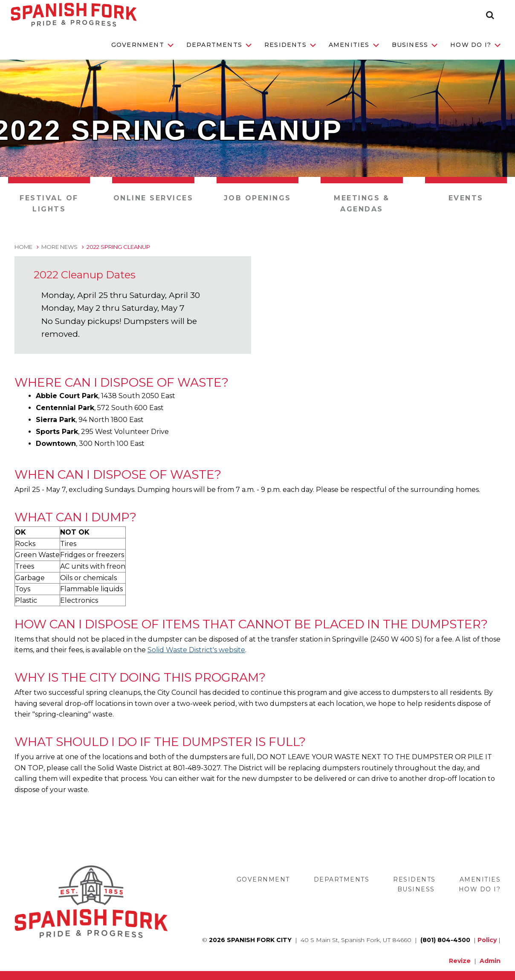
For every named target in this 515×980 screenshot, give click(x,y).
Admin (490, 961)
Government (142, 45)
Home (23, 247)
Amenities (354, 45)
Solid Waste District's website (196, 650)
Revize (460, 961)
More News (59, 247)
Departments (219, 45)
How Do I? (475, 45)
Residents (290, 45)
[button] (490, 15)
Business (415, 45)
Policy (487, 940)
